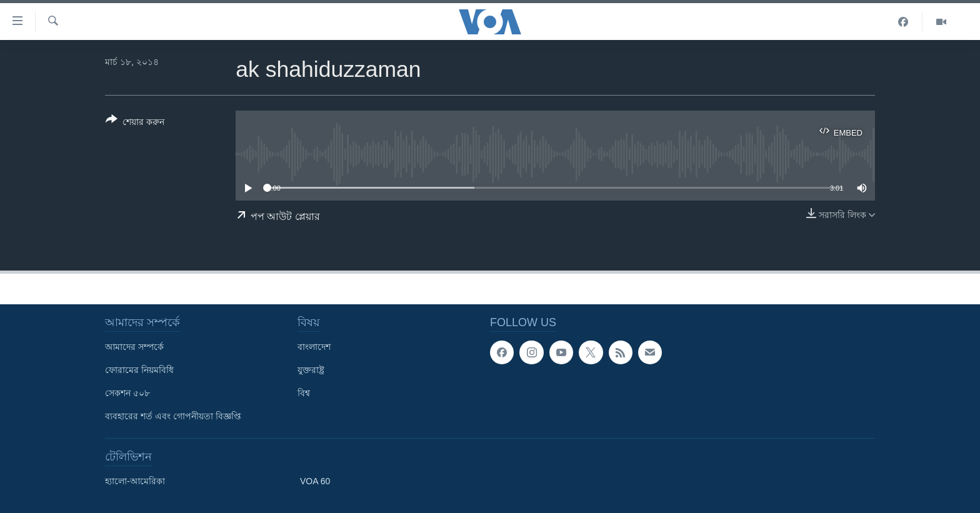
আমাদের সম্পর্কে (134, 347)
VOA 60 (315, 481)
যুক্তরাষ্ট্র (311, 370)
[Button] (135, 123)
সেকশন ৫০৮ (127, 393)
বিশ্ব (304, 393)
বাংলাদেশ (314, 347)
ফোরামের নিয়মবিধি (139, 370)
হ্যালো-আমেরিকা (135, 481)
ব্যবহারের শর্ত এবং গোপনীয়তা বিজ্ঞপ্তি (173, 416)
